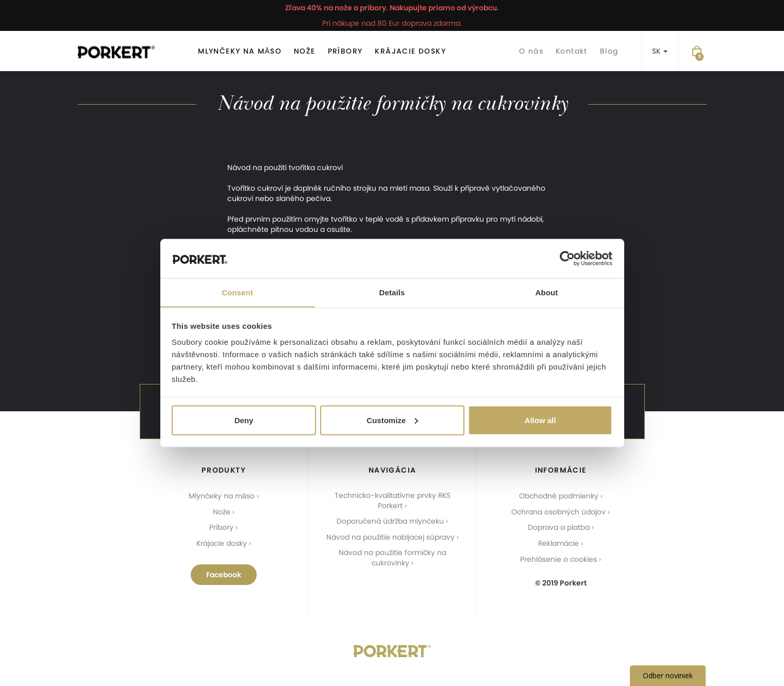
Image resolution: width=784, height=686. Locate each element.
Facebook (224, 573)
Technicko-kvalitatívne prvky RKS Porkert (392, 501)
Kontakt (572, 51)
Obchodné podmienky (558, 496)
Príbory (345, 51)
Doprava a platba (559, 527)
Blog (609, 51)
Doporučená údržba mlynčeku (390, 522)
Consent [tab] (237, 292)
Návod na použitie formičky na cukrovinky (392, 558)
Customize (392, 420)
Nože (305, 51)
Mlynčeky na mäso (240, 51)
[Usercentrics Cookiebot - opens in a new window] (567, 258)
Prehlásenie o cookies (559, 558)
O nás (531, 51)
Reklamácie (558, 542)
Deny (244, 420)
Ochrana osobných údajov (558, 511)
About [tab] (547, 292)
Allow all (540, 420)
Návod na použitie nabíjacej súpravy (390, 537)
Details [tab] (392, 292)
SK (660, 51)
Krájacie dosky (410, 51)
